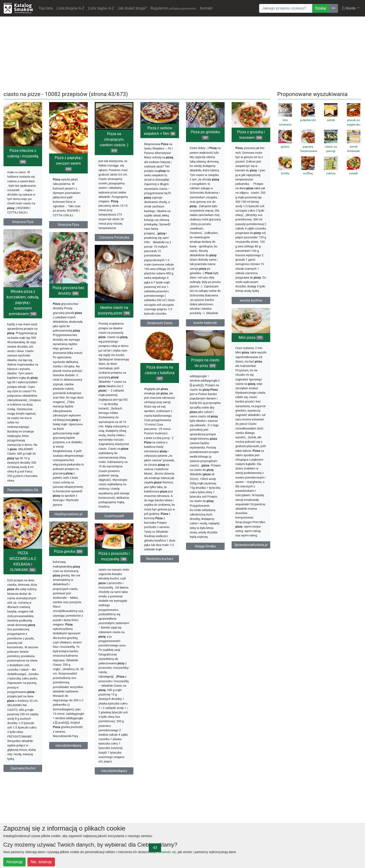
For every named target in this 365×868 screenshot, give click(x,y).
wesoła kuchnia (251, 300)
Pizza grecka (69, 551)
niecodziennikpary (68, 745)
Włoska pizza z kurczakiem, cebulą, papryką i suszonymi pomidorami (23, 303)
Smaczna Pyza (23, 222)
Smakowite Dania (160, 323)
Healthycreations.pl (68, 514)
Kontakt (206, 8)
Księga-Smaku (205, 546)
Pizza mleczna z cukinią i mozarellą (23, 156)
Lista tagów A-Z (101, 8)
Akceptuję (14, 862)
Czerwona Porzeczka (114, 237)
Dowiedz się (167, 852)
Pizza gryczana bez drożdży (68, 291)
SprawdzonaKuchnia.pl (251, 545)
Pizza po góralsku (205, 135)
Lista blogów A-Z (70, 8)
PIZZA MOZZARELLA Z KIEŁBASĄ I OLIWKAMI (23, 561)
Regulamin (173, 8)
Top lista (46, 8)
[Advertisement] (182, 53)
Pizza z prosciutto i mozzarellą (114, 556)
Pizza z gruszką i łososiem (251, 135)
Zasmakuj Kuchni (23, 768)
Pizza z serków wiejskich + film (160, 131)
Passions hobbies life (23, 490)
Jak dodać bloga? (132, 8)
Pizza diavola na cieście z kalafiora (160, 373)
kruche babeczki (205, 323)
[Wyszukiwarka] (286, 8)
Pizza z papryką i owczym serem (69, 163)
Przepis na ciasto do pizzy (205, 363)
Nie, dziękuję (41, 862)
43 (155, 848)
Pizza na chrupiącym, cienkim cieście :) (114, 142)
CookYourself (114, 516)
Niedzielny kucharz (160, 559)
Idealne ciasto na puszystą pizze (114, 310)
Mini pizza (251, 338)
